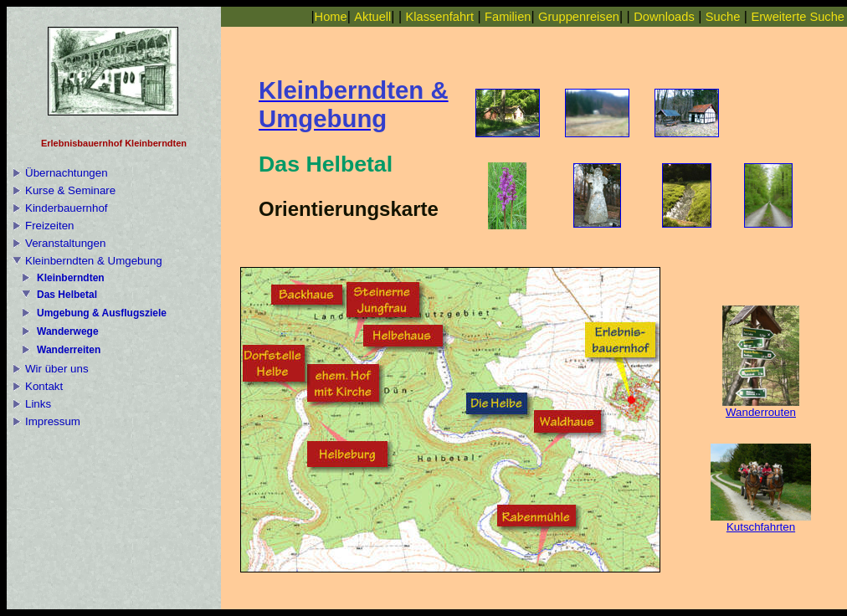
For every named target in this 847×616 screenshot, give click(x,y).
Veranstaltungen (65, 243)
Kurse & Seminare (70, 190)
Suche (723, 17)
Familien (508, 17)
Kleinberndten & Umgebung (94, 261)
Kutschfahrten (761, 522)
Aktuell (372, 17)
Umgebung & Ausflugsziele (102, 313)
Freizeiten (50, 226)
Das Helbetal (67, 295)
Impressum (53, 421)
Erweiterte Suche (798, 17)
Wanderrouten (761, 407)
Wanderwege (68, 331)
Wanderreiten (69, 350)
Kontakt (44, 386)
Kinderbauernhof (67, 208)
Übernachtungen (67, 173)
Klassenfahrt (440, 17)
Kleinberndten (71, 278)
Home (331, 17)
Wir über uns (57, 369)
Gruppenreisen (579, 17)
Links (38, 404)
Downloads (664, 17)
